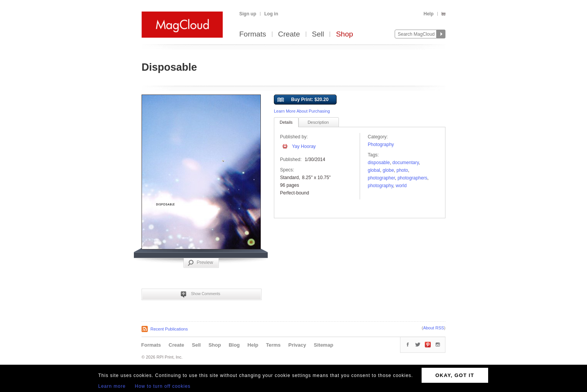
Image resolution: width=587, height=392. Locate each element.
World (401, 186)
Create (289, 34)
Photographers (412, 178)
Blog (234, 345)
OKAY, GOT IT (455, 375)
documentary (405, 163)
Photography (381, 145)
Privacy (297, 345)
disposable (379, 163)
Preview (200, 263)
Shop (344, 34)
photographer (381, 178)
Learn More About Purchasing (302, 111)
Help (429, 14)
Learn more (112, 386)
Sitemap (324, 345)
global (374, 170)
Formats (253, 34)
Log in (271, 14)
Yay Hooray (304, 146)
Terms (273, 345)
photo (402, 170)
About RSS (434, 328)
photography (380, 186)
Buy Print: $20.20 (303, 100)
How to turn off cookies (163, 386)
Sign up (248, 14)
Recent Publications (169, 329)
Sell (318, 34)
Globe (388, 170)
